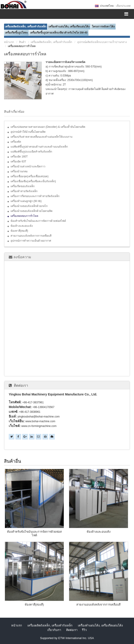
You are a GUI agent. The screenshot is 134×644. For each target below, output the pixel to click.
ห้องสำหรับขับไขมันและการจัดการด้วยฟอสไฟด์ (38, 221)
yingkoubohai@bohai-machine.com (39, 417)
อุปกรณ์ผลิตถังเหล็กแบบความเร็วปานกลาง (102, 42)
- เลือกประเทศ (115, 6)
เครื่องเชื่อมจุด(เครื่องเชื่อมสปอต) (30, 176)
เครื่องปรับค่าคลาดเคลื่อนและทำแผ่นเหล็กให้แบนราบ (42, 137)
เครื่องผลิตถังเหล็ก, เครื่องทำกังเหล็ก (26, 27)
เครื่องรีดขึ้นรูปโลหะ (16, 33)
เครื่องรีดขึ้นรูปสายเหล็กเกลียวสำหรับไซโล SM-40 (59, 33)
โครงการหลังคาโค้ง (103, 27)
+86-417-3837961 (33, 402)
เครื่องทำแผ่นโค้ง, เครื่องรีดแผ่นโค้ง (69, 27)
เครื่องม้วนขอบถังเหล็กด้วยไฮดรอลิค (32, 211)
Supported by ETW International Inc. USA (67, 638)
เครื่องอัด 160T (19, 157)
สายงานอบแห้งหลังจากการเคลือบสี (31, 236)
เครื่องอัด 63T (18, 162)
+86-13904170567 (44, 407)
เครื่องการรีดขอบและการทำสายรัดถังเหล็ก (35, 196)
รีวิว (84, 630)
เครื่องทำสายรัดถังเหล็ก (24, 191)
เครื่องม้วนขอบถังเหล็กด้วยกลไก (29, 206)
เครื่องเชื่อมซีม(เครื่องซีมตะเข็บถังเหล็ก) (33, 181)
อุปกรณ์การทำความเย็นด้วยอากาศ (31, 241)
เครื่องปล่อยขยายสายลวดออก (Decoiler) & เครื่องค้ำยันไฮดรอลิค (48, 127)
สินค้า (22, 42)
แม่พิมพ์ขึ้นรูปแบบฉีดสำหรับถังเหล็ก (31, 152)
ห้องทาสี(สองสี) (19, 231)
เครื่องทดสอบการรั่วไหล (24, 216)
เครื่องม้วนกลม (19, 171)
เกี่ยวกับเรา (54, 630)
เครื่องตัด (16, 142)
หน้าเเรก (9, 42)
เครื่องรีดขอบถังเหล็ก (23, 186)
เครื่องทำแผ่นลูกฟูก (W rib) (26, 201)
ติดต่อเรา (21, 385)
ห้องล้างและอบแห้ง (22, 226)
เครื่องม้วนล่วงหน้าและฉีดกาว (28, 166)
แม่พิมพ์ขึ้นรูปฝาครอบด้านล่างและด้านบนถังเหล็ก (39, 147)
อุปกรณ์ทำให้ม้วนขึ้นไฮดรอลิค (28, 132)
